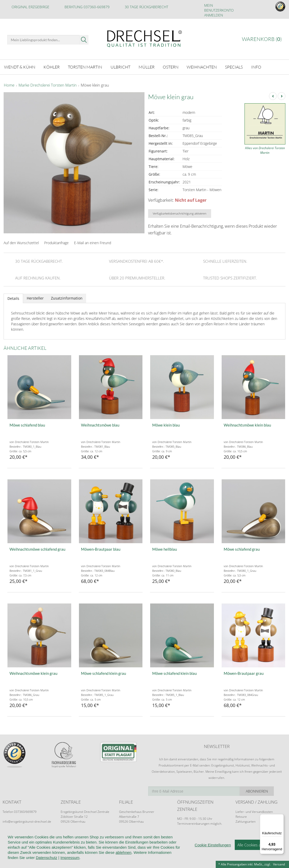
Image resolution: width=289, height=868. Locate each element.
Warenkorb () (262, 39)
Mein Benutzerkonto (219, 8)
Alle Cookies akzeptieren (258, 854)
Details (13, 298)
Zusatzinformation (67, 297)
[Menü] (281, 817)
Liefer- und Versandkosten (254, 811)
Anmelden (214, 15)
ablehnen (123, 862)
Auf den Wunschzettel (21, 242)
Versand (279, 864)
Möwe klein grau (95, 85)
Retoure (241, 816)
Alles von (265, 150)
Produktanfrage (56, 242)
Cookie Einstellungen (213, 854)
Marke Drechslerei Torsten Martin (48, 85)
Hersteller (35, 297)
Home (9, 85)
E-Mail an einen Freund (93, 242)
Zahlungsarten (246, 821)
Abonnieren (268, 790)
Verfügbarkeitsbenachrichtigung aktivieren (180, 213)
